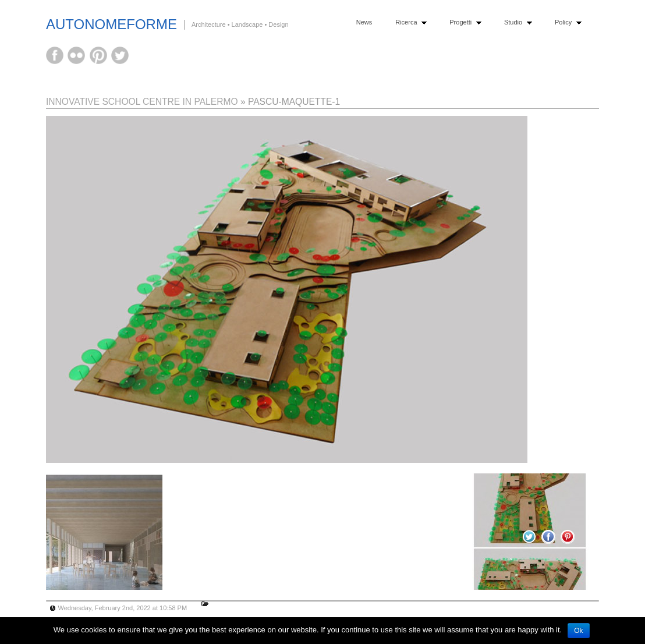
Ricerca (408, 22)
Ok (578, 631)
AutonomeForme (111, 24)
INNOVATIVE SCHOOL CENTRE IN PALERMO (142, 102)
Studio (515, 22)
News (364, 22)
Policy (566, 22)
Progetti (463, 22)
